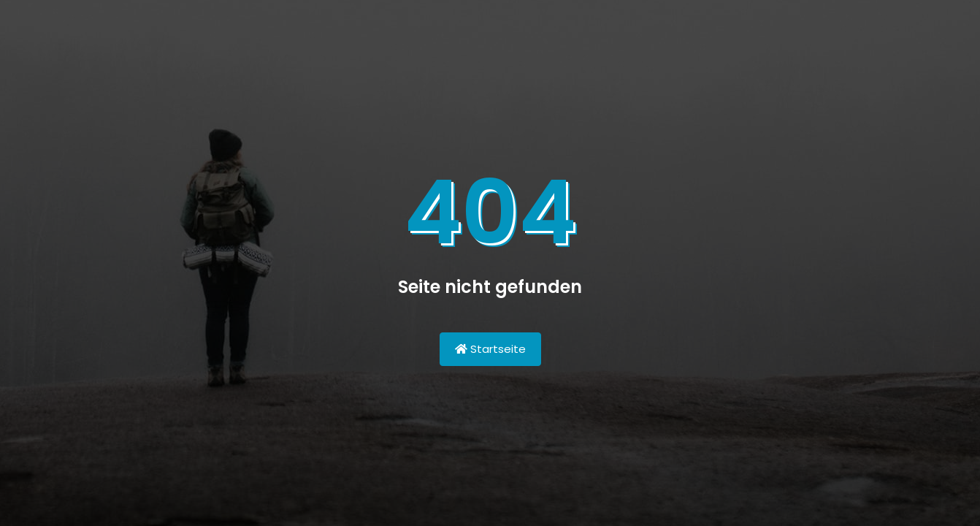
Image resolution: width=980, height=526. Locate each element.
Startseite (490, 349)
